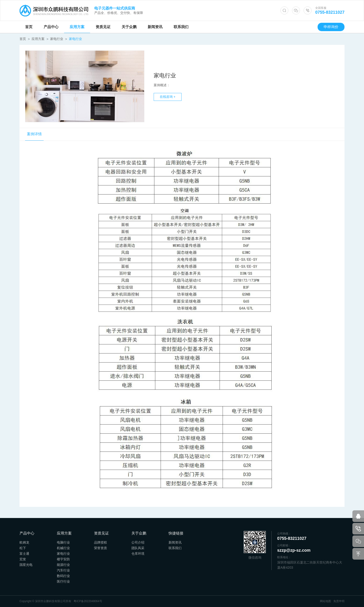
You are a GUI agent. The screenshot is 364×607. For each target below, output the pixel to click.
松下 (23, 548)
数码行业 (63, 576)
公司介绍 (138, 542)
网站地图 (325, 601)
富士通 (24, 554)
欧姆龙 (24, 542)
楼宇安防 (63, 559)
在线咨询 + (168, 98)
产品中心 (51, 27)
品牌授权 (101, 542)
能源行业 (63, 565)
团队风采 (138, 548)
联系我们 (181, 27)
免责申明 (339, 601)
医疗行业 (63, 581)
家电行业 (57, 39)
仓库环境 (138, 554)
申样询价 (331, 27)
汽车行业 (63, 570)
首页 (29, 27)
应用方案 (77, 27)
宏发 (23, 559)
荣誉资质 (101, 548)
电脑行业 (63, 542)
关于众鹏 (129, 27)
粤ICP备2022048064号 (88, 601)
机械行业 (63, 548)
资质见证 (103, 27)
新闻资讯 (155, 27)
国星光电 (26, 565)
